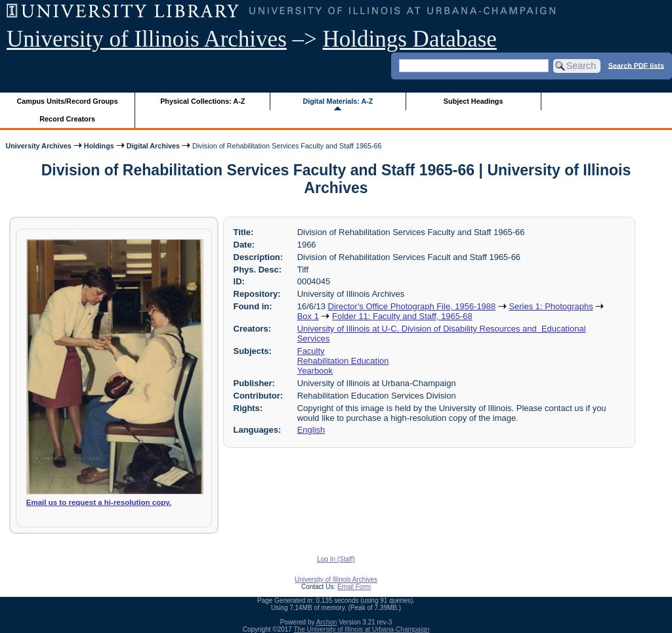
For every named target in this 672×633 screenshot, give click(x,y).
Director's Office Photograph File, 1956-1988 (412, 306)
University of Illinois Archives (147, 39)
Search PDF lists (636, 65)
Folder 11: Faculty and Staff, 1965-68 (402, 316)
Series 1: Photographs (551, 306)
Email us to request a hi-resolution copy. (99, 502)
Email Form (354, 587)
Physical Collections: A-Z (202, 101)
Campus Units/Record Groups (68, 101)
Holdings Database (410, 39)
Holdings (99, 146)
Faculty (311, 351)
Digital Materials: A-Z (338, 101)
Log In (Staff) (336, 559)
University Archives (38, 146)
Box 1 (308, 316)
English (311, 430)
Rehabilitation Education (343, 361)
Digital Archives (153, 146)
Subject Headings (473, 101)
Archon (327, 622)
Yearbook (315, 371)
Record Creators (67, 119)
